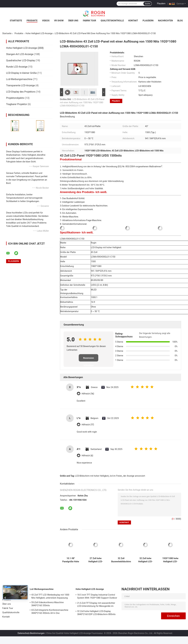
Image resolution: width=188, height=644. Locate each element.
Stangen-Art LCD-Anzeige (20, 54)
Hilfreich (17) (88, 425)
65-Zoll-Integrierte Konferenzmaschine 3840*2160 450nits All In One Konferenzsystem (50, 612)
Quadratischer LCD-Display (21, 60)
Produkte (32, 21)
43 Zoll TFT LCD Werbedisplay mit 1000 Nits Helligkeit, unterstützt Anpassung (50, 596)
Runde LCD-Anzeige (17, 67)
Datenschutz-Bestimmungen (31, 633)
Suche (147, 4)
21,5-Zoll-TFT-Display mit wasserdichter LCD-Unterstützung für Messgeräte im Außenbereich (96, 605)
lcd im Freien (116, 476)
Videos (46, 21)
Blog (180, 21)
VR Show (59, 21)
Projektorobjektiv (15, 98)
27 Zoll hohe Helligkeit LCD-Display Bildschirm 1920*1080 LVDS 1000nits (96, 560)
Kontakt (133, 21)
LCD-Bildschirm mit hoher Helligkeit (92, 476)
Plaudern (161, 4)
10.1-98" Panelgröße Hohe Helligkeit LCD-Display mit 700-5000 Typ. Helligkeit (71, 560)
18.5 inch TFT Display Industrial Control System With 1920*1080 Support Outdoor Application (97, 597)
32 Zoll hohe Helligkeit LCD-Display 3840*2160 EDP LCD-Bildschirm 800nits (145, 560)
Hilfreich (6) (87, 456)
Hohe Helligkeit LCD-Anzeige (39, 33)
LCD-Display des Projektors (21, 92)
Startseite (16, 21)
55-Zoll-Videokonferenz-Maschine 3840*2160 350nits (47, 604)
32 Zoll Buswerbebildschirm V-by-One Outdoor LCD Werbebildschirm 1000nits (121, 560)
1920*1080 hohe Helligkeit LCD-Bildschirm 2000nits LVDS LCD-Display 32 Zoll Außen (170, 560)
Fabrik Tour (89, 21)
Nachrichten (165, 21)
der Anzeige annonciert (134, 476)
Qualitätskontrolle (112, 21)
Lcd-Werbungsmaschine (19, 79)
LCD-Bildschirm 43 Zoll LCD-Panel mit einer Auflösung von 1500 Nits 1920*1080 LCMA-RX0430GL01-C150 (82, 102)
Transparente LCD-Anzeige (20, 85)
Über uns (73, 21)
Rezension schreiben (88, 359)
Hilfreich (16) (88, 394)
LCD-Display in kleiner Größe (21, 73)
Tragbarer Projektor (17, 104)
